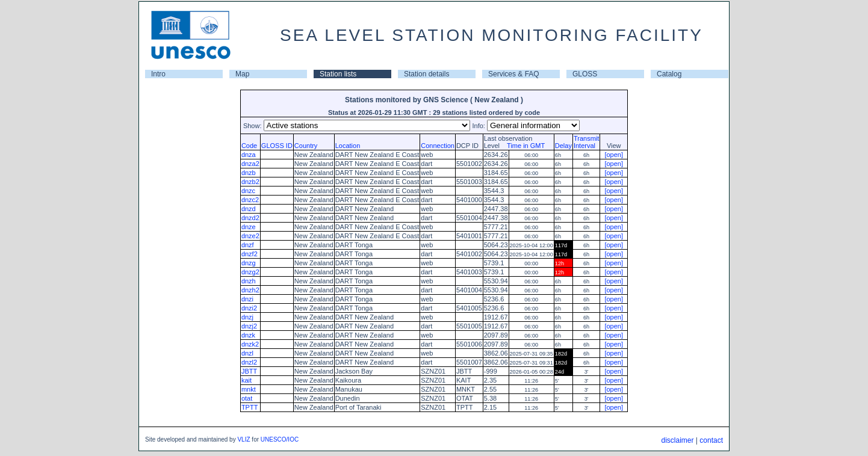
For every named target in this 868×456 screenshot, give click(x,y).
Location (348, 146)
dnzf (248, 245)
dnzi (247, 299)
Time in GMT (523, 146)
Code (249, 146)
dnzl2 (249, 362)
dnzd (249, 209)
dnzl (247, 353)
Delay (563, 146)
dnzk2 (250, 344)
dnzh (249, 281)
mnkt (249, 389)
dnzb (249, 173)
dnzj (247, 317)
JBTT (249, 371)
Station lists (338, 74)
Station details (426, 74)
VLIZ (243, 439)
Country (306, 146)
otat (247, 398)
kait (246, 380)
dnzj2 (249, 326)
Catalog (669, 74)
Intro (158, 74)
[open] (614, 155)
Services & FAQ (514, 74)
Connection (438, 146)
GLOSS (585, 74)
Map (242, 74)
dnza (249, 155)
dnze (249, 227)
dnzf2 (250, 254)
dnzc (248, 191)
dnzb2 (250, 182)
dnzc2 (250, 200)
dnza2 (250, 164)
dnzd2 (250, 218)
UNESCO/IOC (280, 439)
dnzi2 (249, 308)
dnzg (249, 263)
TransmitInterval (586, 142)
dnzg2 (250, 272)
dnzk (248, 335)
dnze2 (250, 236)
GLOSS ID (277, 146)
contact (711, 440)
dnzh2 (250, 290)
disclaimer (677, 440)
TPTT (250, 407)
